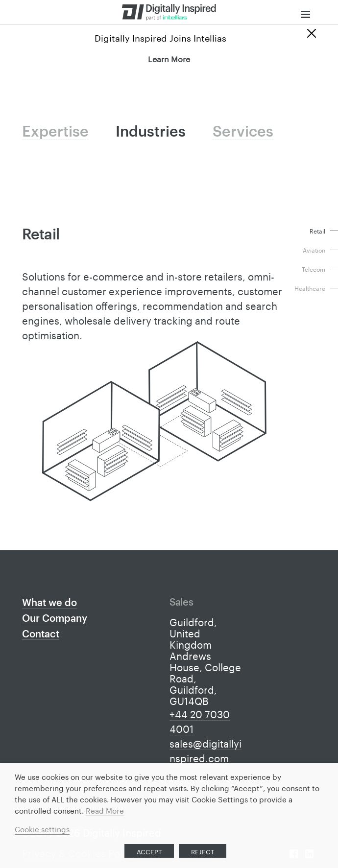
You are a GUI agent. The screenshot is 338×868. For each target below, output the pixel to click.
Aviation (314, 250)
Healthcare (310, 288)
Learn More (169, 58)
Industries (143, 132)
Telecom (314, 269)
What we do (49, 604)
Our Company (55, 619)
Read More (105, 810)
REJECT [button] (203, 851)
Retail (317, 231)
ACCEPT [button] (149, 851)
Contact (41, 635)
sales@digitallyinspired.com (205, 750)
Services (231, 132)
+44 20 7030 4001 (200, 721)
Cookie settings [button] (42, 828)
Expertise (53, 132)
